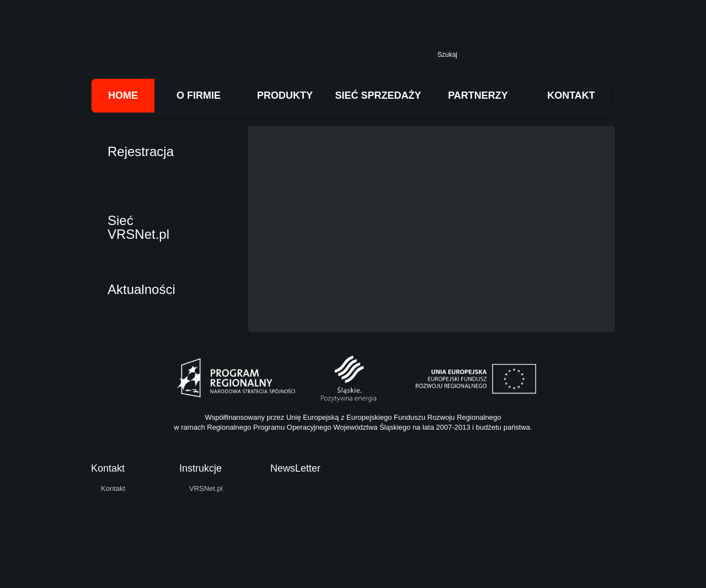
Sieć (138, 225)
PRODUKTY (285, 95)
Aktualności (141, 289)
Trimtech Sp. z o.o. (232, 51)
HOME (123, 95)
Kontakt (113, 488)
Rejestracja (141, 151)
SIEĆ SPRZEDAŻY (378, 95)
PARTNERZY (478, 95)
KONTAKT (571, 95)
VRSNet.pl (206, 488)
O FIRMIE (199, 95)
